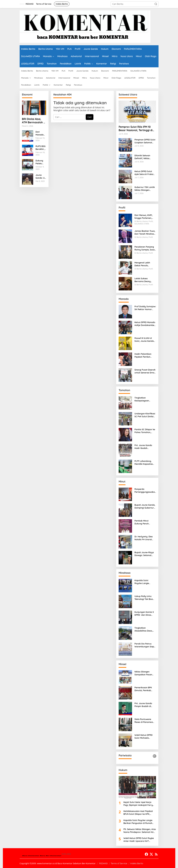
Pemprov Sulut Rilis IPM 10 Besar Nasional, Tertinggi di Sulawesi (136, 129)
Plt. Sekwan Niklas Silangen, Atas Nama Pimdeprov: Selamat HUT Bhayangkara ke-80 (140, 831)
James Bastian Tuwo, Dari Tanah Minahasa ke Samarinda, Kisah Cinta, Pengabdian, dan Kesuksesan (145, 232)
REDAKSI (103, 863)
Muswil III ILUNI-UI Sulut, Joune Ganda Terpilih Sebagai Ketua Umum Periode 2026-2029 (145, 340)
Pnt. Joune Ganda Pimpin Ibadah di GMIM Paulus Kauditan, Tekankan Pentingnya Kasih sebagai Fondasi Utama (144, 705)
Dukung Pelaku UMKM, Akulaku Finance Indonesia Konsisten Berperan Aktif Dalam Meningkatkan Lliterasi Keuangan (41, 162)
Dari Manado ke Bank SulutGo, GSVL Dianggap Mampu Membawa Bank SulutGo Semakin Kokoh (41, 133)
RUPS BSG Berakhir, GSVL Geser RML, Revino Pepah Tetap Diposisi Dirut (41, 148)
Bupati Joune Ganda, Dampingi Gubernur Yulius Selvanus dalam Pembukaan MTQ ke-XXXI (145, 506)
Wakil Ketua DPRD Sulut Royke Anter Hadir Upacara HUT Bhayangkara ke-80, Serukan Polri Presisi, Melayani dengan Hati (139, 840)
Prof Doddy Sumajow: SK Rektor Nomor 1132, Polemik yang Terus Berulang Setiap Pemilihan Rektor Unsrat (145, 308)
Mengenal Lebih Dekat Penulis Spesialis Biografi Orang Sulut (143, 264)
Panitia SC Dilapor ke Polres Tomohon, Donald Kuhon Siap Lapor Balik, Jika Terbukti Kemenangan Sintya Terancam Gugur (145, 431)
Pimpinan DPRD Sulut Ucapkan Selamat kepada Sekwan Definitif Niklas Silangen (145, 141)
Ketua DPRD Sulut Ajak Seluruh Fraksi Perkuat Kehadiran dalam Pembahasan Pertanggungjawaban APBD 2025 (145, 173)
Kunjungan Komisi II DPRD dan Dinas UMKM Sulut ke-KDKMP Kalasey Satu (145, 614)
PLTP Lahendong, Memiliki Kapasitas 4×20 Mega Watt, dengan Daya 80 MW (145, 463)
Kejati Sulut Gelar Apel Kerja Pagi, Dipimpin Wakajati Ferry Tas (138, 804)
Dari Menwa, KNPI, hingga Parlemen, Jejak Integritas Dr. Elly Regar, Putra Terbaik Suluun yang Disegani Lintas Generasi (144, 217)
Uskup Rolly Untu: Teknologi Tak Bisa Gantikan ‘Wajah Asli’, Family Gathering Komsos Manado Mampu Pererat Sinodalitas (145, 598)
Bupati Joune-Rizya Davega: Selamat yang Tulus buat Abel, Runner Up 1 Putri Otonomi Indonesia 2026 (145, 554)
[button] (156, 4)
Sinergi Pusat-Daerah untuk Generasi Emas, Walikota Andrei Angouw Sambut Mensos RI (145, 371)
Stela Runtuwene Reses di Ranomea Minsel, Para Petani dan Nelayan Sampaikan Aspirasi (144, 721)
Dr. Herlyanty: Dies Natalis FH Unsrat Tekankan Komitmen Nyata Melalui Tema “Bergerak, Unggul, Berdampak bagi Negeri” (145, 538)
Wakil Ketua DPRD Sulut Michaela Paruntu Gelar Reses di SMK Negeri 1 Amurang (144, 736)
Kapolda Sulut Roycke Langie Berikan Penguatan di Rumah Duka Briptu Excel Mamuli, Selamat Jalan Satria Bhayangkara (145, 582)
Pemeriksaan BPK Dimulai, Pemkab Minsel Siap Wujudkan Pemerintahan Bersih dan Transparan (145, 689)
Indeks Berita (137, 863)
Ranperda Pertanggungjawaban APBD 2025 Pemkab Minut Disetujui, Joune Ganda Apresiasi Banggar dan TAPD (145, 491)
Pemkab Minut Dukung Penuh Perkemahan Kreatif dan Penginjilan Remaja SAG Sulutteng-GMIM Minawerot (144, 522)
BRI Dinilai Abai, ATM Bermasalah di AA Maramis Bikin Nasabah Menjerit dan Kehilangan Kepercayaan (34, 121)
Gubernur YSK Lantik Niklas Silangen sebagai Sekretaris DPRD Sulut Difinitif (145, 189)
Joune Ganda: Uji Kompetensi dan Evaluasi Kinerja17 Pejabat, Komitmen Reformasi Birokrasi (41, 176)
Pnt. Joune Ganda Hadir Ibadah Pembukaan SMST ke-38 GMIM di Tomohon (145, 447)
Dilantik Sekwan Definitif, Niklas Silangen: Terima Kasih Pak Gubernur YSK (144, 157)
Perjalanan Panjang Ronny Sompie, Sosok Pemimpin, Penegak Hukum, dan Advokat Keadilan (145, 248)
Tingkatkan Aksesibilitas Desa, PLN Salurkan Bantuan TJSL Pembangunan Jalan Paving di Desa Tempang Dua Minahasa (145, 629)
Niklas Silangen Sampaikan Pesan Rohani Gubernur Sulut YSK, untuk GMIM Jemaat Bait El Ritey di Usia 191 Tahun (145, 673)
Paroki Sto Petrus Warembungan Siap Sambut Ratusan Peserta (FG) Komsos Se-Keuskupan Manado (145, 645)
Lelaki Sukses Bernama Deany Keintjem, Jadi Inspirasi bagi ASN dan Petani (143, 280)
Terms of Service (119, 863)
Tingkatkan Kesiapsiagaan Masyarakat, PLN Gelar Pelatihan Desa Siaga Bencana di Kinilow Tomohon (145, 399)
